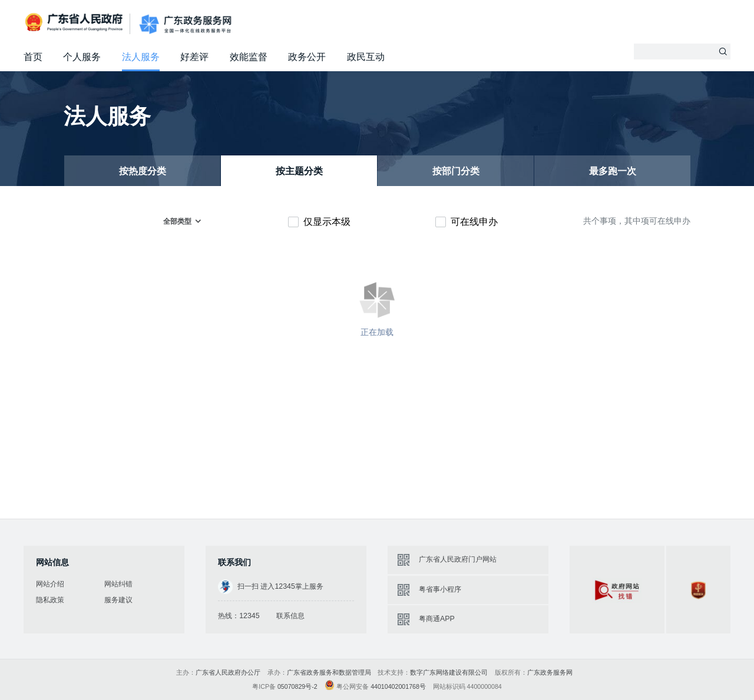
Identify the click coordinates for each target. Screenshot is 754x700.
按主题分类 (299, 171)
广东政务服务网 (185, 24)
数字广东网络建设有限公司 (449, 672)
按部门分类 (456, 171)
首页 (33, 57)
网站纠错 (118, 584)
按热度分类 (143, 171)
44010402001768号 (398, 686)
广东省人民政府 (75, 23)
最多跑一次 (613, 171)
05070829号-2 (297, 686)
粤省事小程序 (440, 589)
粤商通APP (437, 619)
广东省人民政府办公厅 (228, 672)
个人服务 (82, 57)
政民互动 (366, 57)
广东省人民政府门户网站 (458, 559)
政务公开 (307, 57)
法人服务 (141, 57)
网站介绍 (50, 584)
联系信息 (290, 616)
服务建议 (118, 600)
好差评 (194, 57)
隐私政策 (50, 600)
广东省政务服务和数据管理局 (329, 672)
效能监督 (249, 57)
